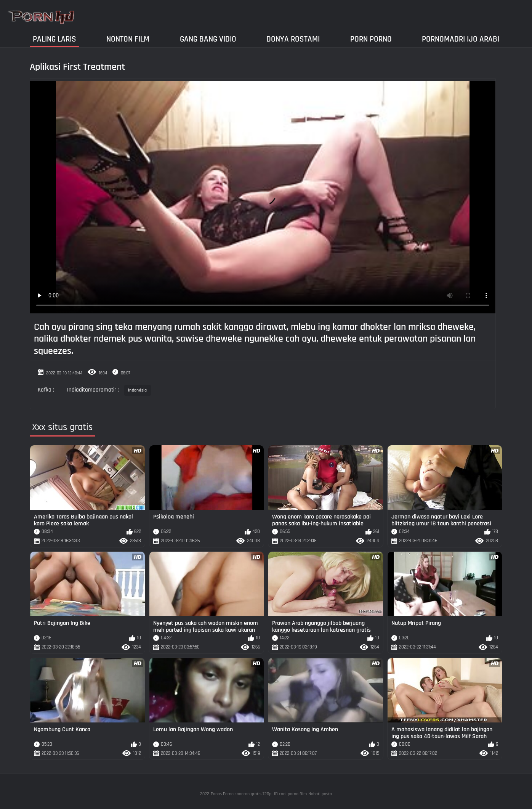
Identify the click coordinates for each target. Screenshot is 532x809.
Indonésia (138, 390)
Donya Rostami (293, 39)
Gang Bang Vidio (208, 39)
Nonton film (128, 39)
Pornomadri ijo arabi (461, 39)
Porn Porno (371, 39)
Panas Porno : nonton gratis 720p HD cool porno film (259, 794)
